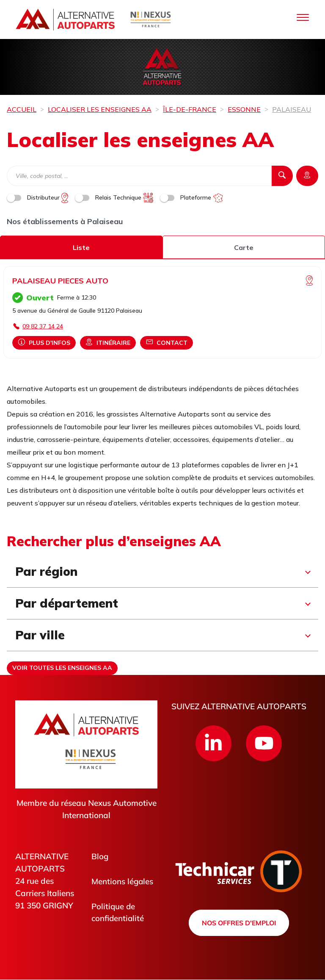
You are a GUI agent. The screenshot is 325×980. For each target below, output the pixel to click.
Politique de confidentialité (118, 912)
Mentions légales (123, 881)
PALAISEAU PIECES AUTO (60, 281)
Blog (100, 856)
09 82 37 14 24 (43, 326)
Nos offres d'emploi (239, 923)
